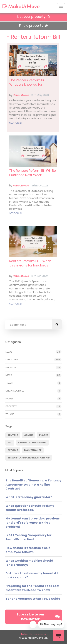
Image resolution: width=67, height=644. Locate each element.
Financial (11, 367)
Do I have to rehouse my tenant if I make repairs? (32, 575)
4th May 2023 (40, 186)
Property (11, 406)
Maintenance (33, 450)
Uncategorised (15, 391)
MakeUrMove (21, 95)
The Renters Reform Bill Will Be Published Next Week (33, 173)
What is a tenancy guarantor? (29, 497)
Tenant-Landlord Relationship (29, 458)
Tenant (10, 414)
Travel (10, 383)
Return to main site (33, 634)
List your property (33, 17)
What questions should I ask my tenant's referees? (30, 508)
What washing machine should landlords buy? (29, 563)
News (9, 375)
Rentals (13, 435)
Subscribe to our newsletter (38, 617)
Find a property (33, 26)
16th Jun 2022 (39, 276)
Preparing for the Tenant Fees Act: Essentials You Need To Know (32, 588)
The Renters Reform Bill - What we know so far (28, 82)
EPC (10, 443)
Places (44, 435)
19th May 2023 (40, 95)
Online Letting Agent (32, 443)
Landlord (12, 360)
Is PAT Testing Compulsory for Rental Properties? (29, 537)
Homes (10, 399)
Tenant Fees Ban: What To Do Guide (33, 599)
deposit (13, 450)
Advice (29, 435)
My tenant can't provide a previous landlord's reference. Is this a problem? (33, 523)
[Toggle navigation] (61, 6)
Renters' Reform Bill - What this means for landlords (30, 263)
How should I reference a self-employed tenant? (29, 550)
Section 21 (15, 123)
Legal (9, 352)
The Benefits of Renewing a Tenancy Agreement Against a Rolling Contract (33, 485)
